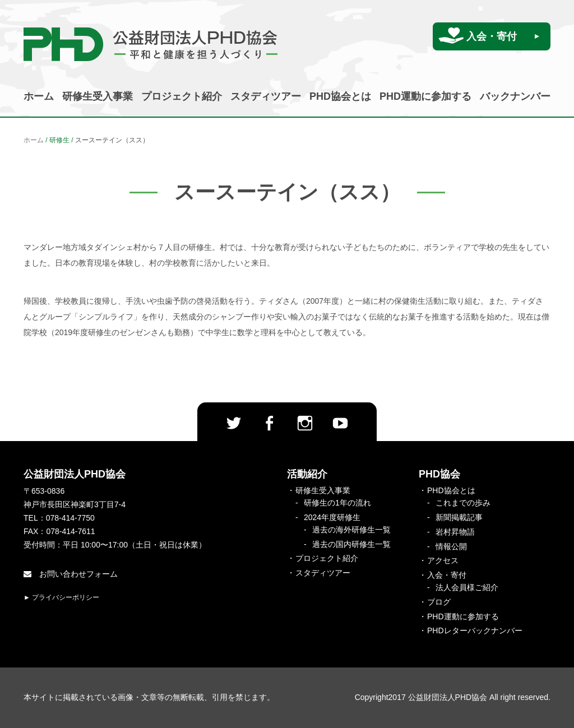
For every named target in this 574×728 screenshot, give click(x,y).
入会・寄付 (492, 36)
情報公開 (451, 546)
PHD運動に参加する (425, 96)
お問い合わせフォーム (71, 574)
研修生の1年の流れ (337, 503)
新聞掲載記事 (459, 517)
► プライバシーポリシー (61, 597)
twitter (234, 423)
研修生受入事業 (98, 96)
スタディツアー (266, 96)
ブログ (439, 602)
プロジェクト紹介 (182, 96)
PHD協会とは (340, 96)
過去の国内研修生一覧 (351, 544)
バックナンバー (515, 96)
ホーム (39, 96)
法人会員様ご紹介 (467, 587)
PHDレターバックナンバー (475, 630)
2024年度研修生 (332, 517)
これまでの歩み (463, 503)
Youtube (340, 423)
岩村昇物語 (455, 532)
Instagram (305, 423)
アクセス (443, 560)
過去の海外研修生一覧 (351, 530)
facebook (269, 423)
